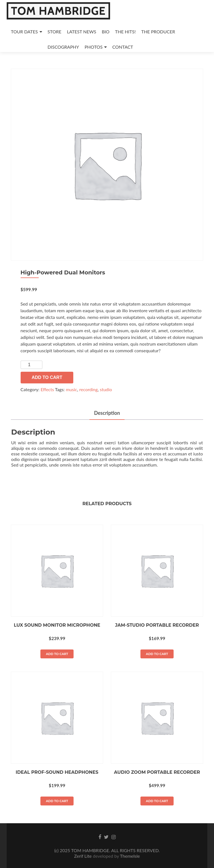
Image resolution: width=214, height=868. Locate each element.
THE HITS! (125, 32)
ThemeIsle (130, 856)
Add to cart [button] (57, 654)
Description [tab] (107, 413)
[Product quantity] (31, 365)
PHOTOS (94, 47)
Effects (47, 389)
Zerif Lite (83, 856)
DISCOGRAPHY (63, 47)
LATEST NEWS (82, 32)
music (71, 389)
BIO (106, 32)
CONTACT (123, 47)
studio (106, 389)
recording (88, 389)
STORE (55, 32)
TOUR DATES (24, 32)
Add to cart (47, 377)
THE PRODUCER (158, 32)
